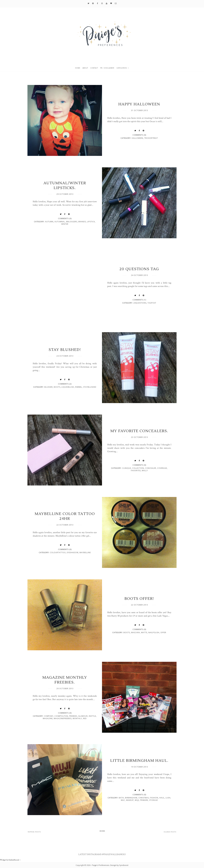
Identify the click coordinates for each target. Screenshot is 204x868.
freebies (73, 716)
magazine (48, 718)
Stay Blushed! (65, 350)
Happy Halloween (139, 104)
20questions (140, 303)
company (49, 716)
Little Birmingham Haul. (139, 761)
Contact (94, 68)
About (85, 68)
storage (153, 800)
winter (65, 224)
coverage (162, 468)
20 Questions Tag (139, 269)
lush (168, 798)
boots (57, 387)
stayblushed (90, 387)
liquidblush (68, 387)
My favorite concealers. (139, 431)
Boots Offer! (139, 599)
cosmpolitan (61, 716)
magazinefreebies (63, 718)
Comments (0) (139, 135)
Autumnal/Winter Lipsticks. (65, 186)
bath (121, 798)
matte (144, 632)
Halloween (137, 138)
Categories (122, 68)
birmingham (131, 798)
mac (123, 800)
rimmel (79, 387)
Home (78, 68)
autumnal (60, 222)
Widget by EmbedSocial (10, 860)
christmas (144, 798)
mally (145, 471)
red (85, 718)
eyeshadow (73, 552)
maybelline (85, 552)
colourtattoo (58, 552)
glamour (83, 716)
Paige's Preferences (101, 865)
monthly (77, 718)
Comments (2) (65, 384)
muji (137, 800)
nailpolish (154, 632)
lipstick (91, 222)
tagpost (152, 303)
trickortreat (151, 138)
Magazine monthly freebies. (65, 680)
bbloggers (72, 222)
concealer (151, 468)
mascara (136, 632)
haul (162, 798)
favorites (136, 471)
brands (82, 222)
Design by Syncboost (119, 865)
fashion (154, 798)
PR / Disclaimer (107, 68)
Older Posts (170, 832)
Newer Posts (34, 832)
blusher (49, 387)
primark (144, 800)
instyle (92, 716)
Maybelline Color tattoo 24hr (65, 516)
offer (163, 632)
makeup (130, 800)
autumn (49, 222)
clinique (127, 468)
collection (138, 468)
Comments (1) (139, 300)
